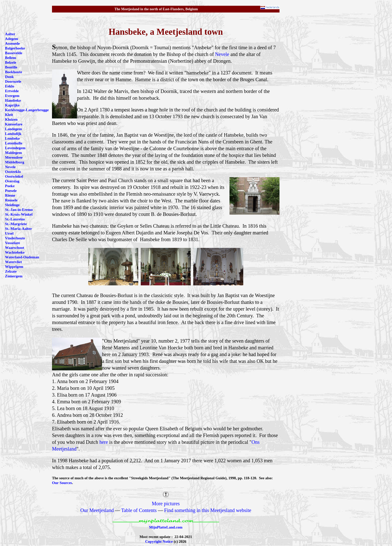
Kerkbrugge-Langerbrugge (27, 110)
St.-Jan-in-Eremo (19, 210)
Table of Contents (139, 510)
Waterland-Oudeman (22, 257)
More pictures (166, 504)
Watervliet (13, 262)
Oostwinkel (14, 176)
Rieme (10, 195)
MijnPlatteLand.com (166, 527)
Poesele (11, 191)
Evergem (12, 96)
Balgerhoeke (15, 48)
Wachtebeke (15, 252)
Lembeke (12, 138)
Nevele (222, 54)
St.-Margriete (16, 224)
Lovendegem (15, 148)
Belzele (11, 62)
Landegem (13, 129)
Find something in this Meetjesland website (208, 510)
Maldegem (13, 153)
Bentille (11, 67)
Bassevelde (14, 53)
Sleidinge (12, 205)
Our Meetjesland (97, 510)
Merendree (14, 157)
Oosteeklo (13, 172)
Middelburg (15, 162)
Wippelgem (14, 267)
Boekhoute (13, 72)
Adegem (12, 39)
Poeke (10, 186)
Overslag (12, 181)
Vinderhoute (15, 238)
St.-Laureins (15, 219)
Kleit (9, 115)
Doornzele (13, 81)
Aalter (10, 34)
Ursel (9, 233)
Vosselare (12, 243)
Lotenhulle (14, 143)
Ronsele (11, 200)
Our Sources (62, 483)
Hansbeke (13, 100)
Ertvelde (12, 91)
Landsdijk (13, 134)
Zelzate (11, 271)
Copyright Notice (159, 542)
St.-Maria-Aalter (18, 229)
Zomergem (14, 276)
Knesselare (14, 124)
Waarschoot (15, 248)
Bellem (10, 58)
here (103, 442)
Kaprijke (12, 105)
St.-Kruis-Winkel (19, 214)
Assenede (12, 43)
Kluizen (11, 119)
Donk (9, 77)
